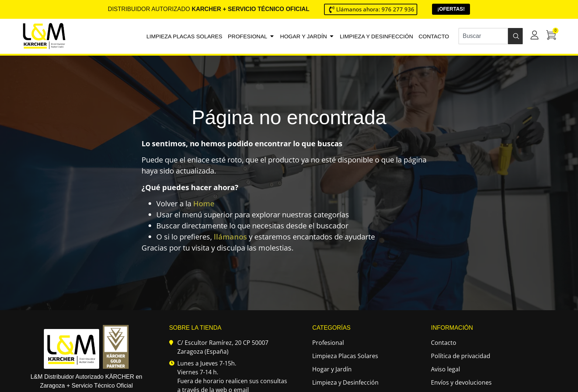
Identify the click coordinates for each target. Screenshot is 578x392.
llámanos (230, 237)
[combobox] (483, 36)
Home (204, 204)
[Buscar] (515, 36)
